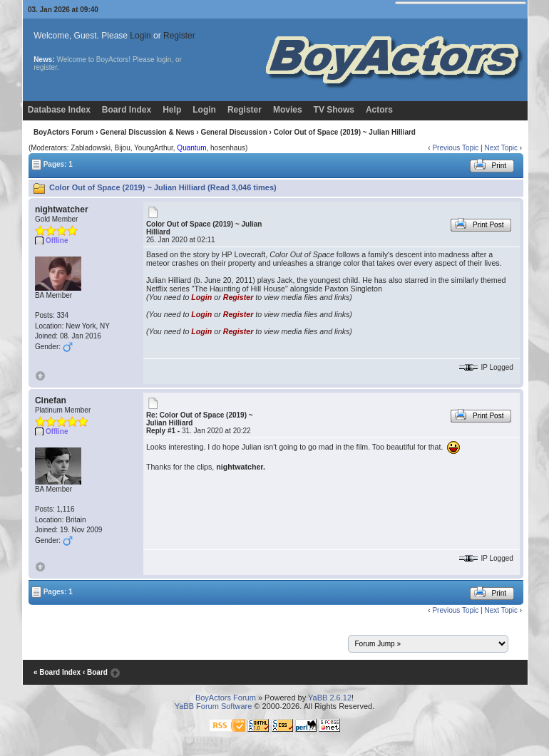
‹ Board (95, 672)
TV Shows (334, 110)
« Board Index (57, 672)
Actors (379, 110)
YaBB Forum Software (214, 706)
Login (140, 36)
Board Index (127, 110)
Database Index (59, 110)
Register (179, 36)
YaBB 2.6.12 (330, 698)
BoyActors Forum (63, 132)
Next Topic (501, 148)
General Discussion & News (147, 132)
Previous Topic (455, 148)
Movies (288, 110)
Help (172, 110)
